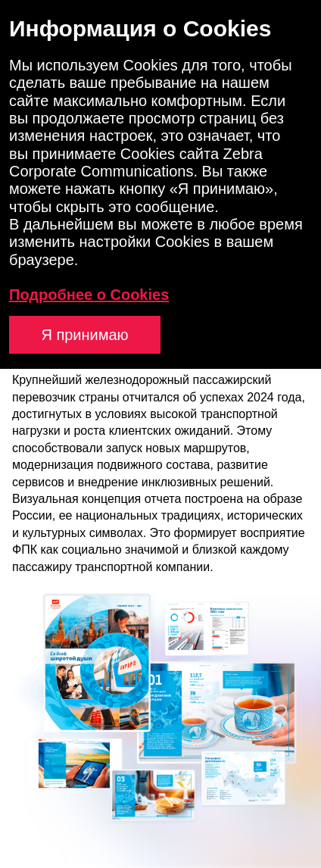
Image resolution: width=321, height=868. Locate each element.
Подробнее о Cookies (89, 295)
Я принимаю (84, 335)
